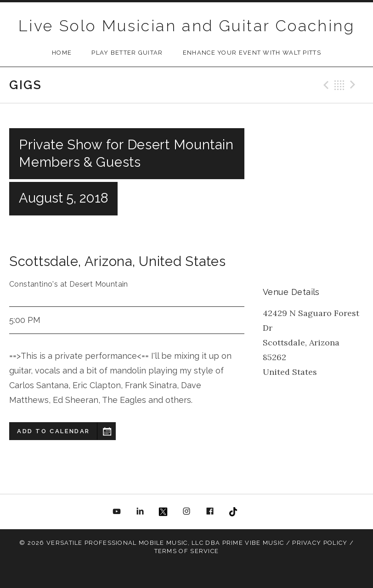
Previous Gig (325, 85)
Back (339, 85)
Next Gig (354, 85)
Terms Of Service (187, 551)
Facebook (210, 512)
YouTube (117, 512)
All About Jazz (256, 512)
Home (62, 53)
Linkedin (140, 512)
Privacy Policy (320, 543)
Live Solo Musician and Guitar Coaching (186, 26)
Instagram (186, 512)
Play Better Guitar (127, 53)
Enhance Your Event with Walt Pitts (252, 53)
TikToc (233, 512)
